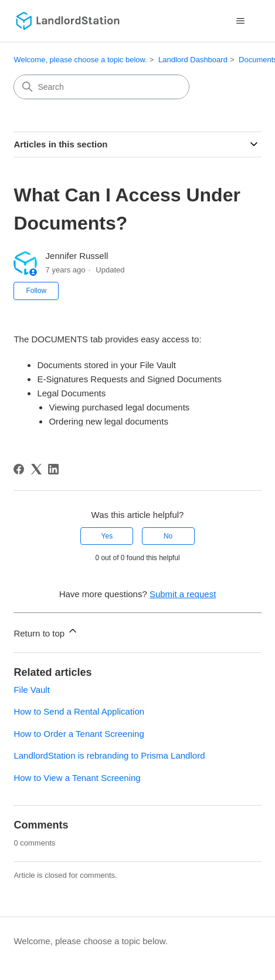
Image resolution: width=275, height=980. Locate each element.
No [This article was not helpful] (168, 536)
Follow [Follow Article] (36, 291)
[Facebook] (19, 469)
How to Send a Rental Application (79, 711)
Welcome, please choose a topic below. (80, 60)
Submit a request (183, 594)
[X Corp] (36, 469)
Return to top (46, 632)
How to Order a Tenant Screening (79, 734)
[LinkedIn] (53, 469)
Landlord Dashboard (193, 60)
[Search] (101, 87)
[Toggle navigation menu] (241, 21)
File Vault (31, 690)
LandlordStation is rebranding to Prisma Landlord (109, 755)
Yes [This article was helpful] (107, 536)
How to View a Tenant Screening (77, 778)
